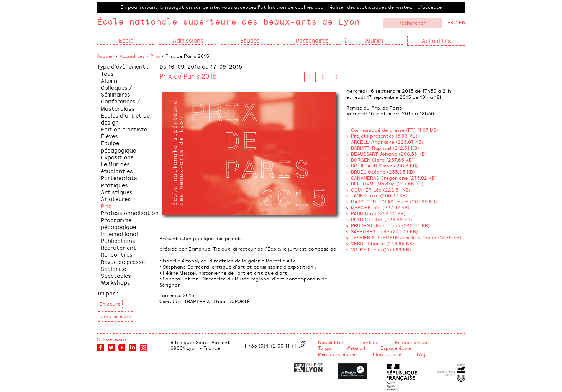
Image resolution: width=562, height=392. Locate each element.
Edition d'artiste (124, 129)
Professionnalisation (130, 212)
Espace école (396, 348)
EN (462, 22)
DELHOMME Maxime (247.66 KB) (387, 184)
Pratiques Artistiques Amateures (117, 192)
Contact (369, 342)
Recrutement (119, 247)
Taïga (324, 348)
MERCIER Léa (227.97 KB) (380, 207)
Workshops (116, 282)
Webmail (356, 348)
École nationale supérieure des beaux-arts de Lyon (228, 21)
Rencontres (117, 254)
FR (450, 22)
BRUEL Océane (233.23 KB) (383, 172)
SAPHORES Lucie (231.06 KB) (384, 231)
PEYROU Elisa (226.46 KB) (382, 220)
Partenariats (119, 178)
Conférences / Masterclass (120, 104)
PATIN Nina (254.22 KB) (378, 213)
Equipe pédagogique (118, 146)
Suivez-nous (112, 340)
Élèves (109, 136)
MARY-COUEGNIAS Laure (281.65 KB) (394, 202)
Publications (118, 240)
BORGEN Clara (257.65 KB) (382, 160)
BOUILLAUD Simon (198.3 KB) (384, 166)
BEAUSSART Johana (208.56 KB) (389, 154)
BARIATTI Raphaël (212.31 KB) (385, 148)
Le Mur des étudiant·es (117, 167)
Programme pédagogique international (119, 227)
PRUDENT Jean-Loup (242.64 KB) (390, 225)
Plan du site (387, 354)
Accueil (105, 56)
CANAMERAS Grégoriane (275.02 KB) (394, 178)
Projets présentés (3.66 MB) (384, 136)
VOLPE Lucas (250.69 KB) (381, 249)
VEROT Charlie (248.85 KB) (383, 243)
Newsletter (331, 342)
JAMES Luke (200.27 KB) (379, 195)
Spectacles (116, 275)
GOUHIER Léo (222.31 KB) (381, 190)
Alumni (110, 80)
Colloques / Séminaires (116, 91)
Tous (107, 73)
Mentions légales (338, 354)
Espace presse (412, 342)
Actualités (436, 40)
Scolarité (113, 268)
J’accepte (430, 7)
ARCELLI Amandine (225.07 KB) (387, 142)
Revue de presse (123, 262)
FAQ (421, 354)
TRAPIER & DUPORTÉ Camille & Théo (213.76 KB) (406, 237)
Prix (155, 56)
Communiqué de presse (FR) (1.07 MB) (395, 130)
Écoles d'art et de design (125, 119)
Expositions (117, 157)
